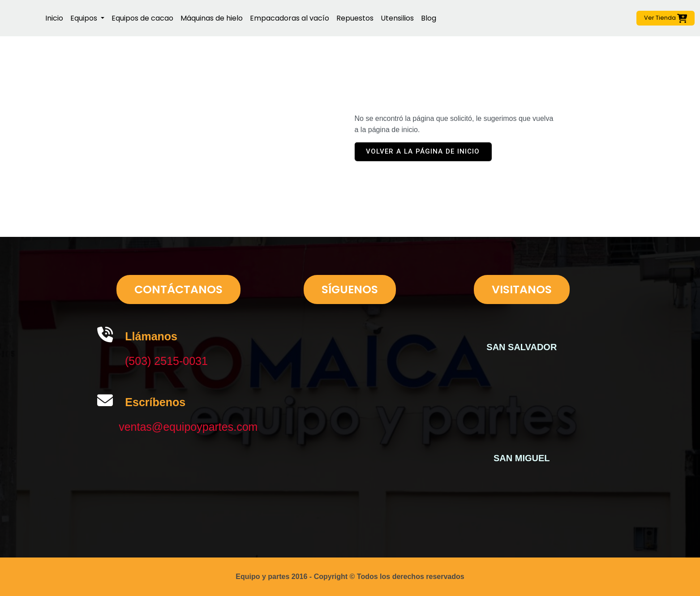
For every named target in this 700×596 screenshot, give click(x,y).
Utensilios (397, 18)
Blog (429, 18)
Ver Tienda (666, 18)
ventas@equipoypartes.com (188, 427)
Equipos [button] (85, 18)
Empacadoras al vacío (290, 18)
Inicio (54, 18)
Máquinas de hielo (212, 18)
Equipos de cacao (142, 18)
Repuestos (355, 18)
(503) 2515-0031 (166, 361)
